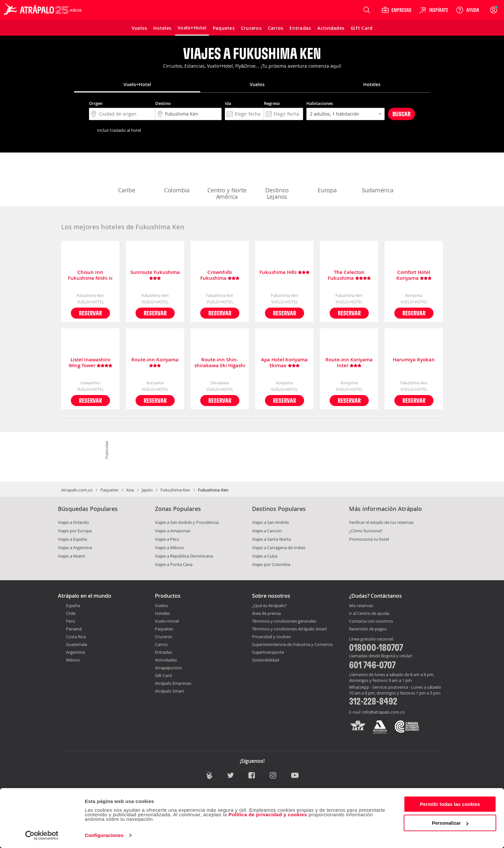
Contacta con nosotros (371, 621)
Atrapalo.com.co (77, 490)
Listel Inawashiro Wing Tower (90, 363)
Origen (96, 103)
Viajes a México (170, 548)
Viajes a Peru (167, 539)
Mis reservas (361, 606)
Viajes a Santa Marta (271, 539)
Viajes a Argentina (75, 548)
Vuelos (161, 605)
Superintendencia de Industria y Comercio (292, 644)
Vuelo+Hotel (167, 621)
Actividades (166, 660)
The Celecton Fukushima (349, 275)
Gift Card (163, 675)
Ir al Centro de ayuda (369, 614)
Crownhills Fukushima (220, 275)
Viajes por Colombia (271, 564)
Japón (147, 490)
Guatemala (77, 644)
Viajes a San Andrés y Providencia (187, 522)
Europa (327, 177)
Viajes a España (72, 539)
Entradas (164, 652)
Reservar (90, 313)
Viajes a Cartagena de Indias (279, 548)
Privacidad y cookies (271, 637)
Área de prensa (266, 613)
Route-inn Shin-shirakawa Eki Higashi (220, 363)
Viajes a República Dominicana (184, 556)
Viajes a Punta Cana (174, 564)
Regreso (272, 103)
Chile (71, 613)
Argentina (75, 652)
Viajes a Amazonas (173, 531)
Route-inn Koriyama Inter (349, 363)
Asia (130, 490)
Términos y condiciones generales (284, 621)
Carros (161, 644)
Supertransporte (268, 652)
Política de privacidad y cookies (268, 814)
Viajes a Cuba (265, 556)
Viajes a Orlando (73, 522)
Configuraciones (104, 835)
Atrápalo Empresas (173, 683)
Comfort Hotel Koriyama (414, 275)
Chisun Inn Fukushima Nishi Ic (90, 275)
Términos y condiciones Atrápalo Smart (290, 629)
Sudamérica (378, 177)
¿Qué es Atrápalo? (269, 605)
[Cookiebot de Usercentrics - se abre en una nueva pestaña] (42, 835)
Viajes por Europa (75, 531)
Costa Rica (76, 637)
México (73, 660)
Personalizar (450, 823)
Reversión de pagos (368, 629)
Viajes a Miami (71, 556)
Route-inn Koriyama (155, 363)
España (73, 605)
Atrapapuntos (168, 668)
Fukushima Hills (285, 272)
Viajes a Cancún (267, 531)
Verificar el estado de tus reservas (381, 522)
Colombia (177, 177)
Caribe (127, 177)
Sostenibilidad (266, 660)
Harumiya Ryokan (414, 360)
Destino (163, 103)
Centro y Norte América (227, 180)
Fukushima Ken (175, 490)
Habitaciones (320, 103)
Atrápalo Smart (170, 691)
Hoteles (162, 613)
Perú (71, 621)
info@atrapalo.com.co (383, 712)
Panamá (74, 629)
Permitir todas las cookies (450, 804)
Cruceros (164, 637)
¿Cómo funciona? (366, 531)
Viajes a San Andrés (270, 522)
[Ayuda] (467, 10)
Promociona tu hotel (369, 539)
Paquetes (109, 490)
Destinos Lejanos (277, 180)
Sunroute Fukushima (155, 275)
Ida (228, 103)
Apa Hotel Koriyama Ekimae (284, 363)
